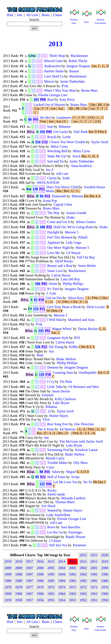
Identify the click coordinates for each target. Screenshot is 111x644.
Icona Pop (50, 201)
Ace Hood (48, 506)
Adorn (56, 472)
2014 (62, 561)
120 (42, 374)
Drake (71, 217)
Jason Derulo (61, 391)
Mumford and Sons (81, 320)
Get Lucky (61, 132)
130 (35, 189)
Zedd (66, 178)
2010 (105, 561)
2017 (29, 561)
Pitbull (83, 237)
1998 (19, 574)
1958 (19, 600)
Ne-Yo (88, 482)
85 (37, 477)
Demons (53, 367)
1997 (29, 574)
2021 (94, 555)
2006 (40, 568)
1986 (40, 581)
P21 (42, 309)
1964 (62, 594)
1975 (51, 587)
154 (38, 142)
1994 (62, 574)
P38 (48, 374)
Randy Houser (76, 537)
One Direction (84, 424)
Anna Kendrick (81, 166)
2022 (83, 555)
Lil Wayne (73, 253)
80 (30, 119)
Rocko (52, 490)
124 (36, 309)
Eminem (48, 395)
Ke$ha (74, 347)
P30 (41, 300)
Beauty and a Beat (60, 266)
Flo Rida (66, 382)
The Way (54, 213)
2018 (19, 561)
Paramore (79, 545)
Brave (51, 527)
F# (30, 309)
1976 (40, 587)
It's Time (53, 289)
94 (42, 196)
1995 (51, 574)
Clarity (52, 178)
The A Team (46, 429)
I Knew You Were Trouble (67, 142)
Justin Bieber (87, 266)
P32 (49, 227)
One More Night (59, 248)
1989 (8, 581)
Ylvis (46, 420)
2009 (8, 568)
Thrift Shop (57, 56)
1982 (83, 581)
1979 (8, 587)
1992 (83, 574)
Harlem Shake (54, 71)
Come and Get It (59, 222)
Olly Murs (80, 463)
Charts (58, 15)
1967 (29, 594)
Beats (46, 15)
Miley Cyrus (59, 147)
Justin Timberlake (72, 81)
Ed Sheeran (67, 429)
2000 (105, 568)
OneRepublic (88, 373)
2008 (19, 568)
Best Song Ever (58, 424)
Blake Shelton (66, 359)
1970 (105, 587)
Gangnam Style (58, 338)
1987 (29, 581)
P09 (49, 132)
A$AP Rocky (64, 261)
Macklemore (79, 56)
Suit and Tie (56, 161)
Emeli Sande (56, 494)
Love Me (54, 253)
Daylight (53, 232)
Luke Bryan (61, 403)
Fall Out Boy (86, 257)
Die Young (56, 347)
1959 (8, 600)
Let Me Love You (66, 482)
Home (53, 284)
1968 (19, 594)
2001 (94, 568)
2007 (29, 568)
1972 (83, 587)
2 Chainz (55, 541)
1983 (72, 581)
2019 (8, 561)
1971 (94, 587)
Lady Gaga (73, 242)
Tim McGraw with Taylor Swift (81, 441)
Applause (54, 242)
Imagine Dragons (78, 66)
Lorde (66, 137)
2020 (105, 555)
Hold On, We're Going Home (74, 227)
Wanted (52, 510)
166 (38, 284)
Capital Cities (63, 204)
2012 (83, 561)
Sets (20, 15)
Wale (40, 355)
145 (41, 331)
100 (42, 227)
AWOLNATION (48, 183)
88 (41, 472)
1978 (19, 587)
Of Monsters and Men (84, 387)
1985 (51, 581)
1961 (94, 594)
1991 (94, 574)
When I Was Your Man (60, 90)
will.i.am (62, 174)
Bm (29, 189)
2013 (55, 44)
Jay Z (50, 170)
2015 (51, 561)
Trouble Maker (58, 463)
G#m (32, 56)
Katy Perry (67, 99)
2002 (83, 568)
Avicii (76, 156)
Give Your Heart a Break (64, 307)
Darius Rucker (88, 329)
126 (38, 347)
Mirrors (49, 81)
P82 (44, 284)
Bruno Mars (89, 90)
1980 (105, 581)
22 (49, 411)
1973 (72, 587)
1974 (62, 587)
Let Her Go (55, 532)
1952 (83, 600)
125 (42, 484)
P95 (36, 119)
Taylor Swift (100, 142)
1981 (94, 581)
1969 (8, 594)
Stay (50, 127)
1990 (105, 574)
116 (42, 132)
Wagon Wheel (62, 329)
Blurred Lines (54, 61)
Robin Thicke (78, 61)
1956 (40, 600)
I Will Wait (55, 320)
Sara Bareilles (71, 527)
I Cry (51, 382)
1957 (29, 600)
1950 (105, 600)
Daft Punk (81, 132)
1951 (94, 600)
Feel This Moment (60, 237)
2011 (94, 561)
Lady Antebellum (58, 515)
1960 (105, 594)
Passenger (75, 532)
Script (75, 477)
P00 (43, 99)
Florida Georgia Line (53, 95)
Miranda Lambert (73, 498)
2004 (62, 568)
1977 (29, 587)
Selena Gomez (86, 222)
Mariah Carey (55, 458)
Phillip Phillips (73, 284)
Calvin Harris (61, 275)
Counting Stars (63, 373)
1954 (62, 600)
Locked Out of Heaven (49, 105)
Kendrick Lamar (86, 450)
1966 (40, 594)
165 (36, 99)
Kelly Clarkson (65, 399)
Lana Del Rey (70, 279)
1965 (51, 594)
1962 (83, 594)
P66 (49, 484)
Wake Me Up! (57, 156)
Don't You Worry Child (62, 187)
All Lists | (33, 15)
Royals (52, 137)
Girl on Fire (54, 298)
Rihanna (64, 127)
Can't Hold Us (54, 76)
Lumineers (64, 118)
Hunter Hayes (59, 416)
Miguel (71, 472)
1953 (72, 600)
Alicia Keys (76, 298)
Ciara (50, 467)
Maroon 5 (72, 232)
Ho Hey (45, 118)
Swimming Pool (59, 450)
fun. (52, 351)
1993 (72, 574)
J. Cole (51, 293)
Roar (51, 99)
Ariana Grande (76, 213)
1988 (19, 581)
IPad (10, 15)
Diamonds (59, 196)
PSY (77, 338)
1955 (51, 600)
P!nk (65, 86)
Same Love (55, 271)
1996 (40, 574)
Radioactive (53, 66)
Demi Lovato (96, 307)
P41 (47, 472)
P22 (42, 189)
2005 (51, 568)
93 (35, 300)
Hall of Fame (56, 477)
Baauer (74, 71)
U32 (45, 142)
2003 (72, 568)
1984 (62, 581)
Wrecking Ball (57, 151)
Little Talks (55, 387)
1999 (8, 574)
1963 (72, 594)
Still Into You (58, 545)
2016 (40, 561)
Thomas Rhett (65, 502)
